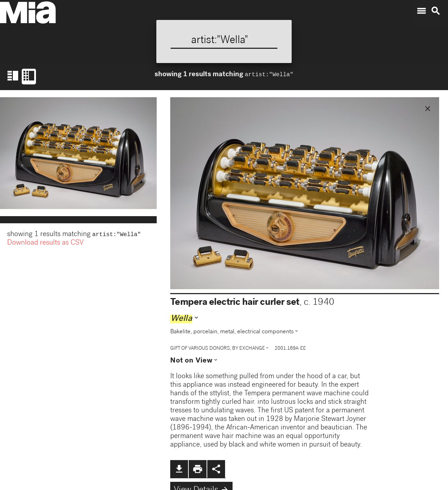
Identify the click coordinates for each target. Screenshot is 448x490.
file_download (179, 469)
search (436, 11)
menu (421, 11)
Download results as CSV (45, 244)
